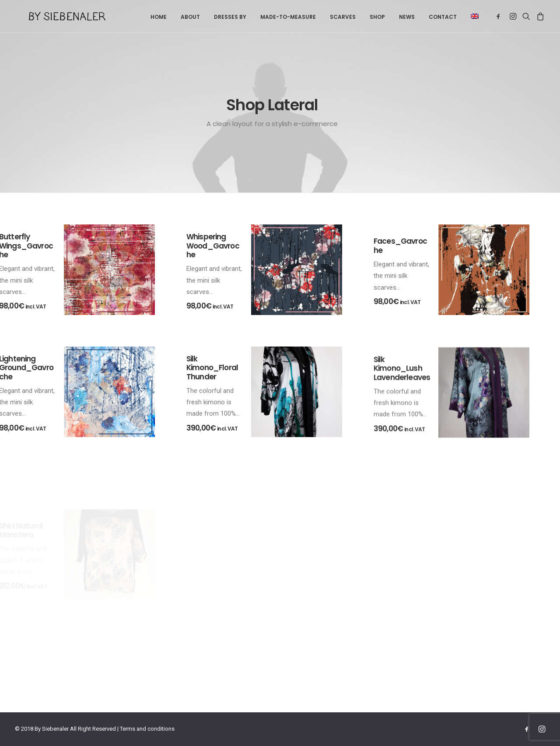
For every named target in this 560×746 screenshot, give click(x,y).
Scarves (343, 17)
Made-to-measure (288, 17)
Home (159, 17)
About (190, 17)
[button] (472, 16)
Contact (443, 17)
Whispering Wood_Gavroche (213, 246)
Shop (377, 17)
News (407, 17)
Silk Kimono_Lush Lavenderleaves (402, 402)
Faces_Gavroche (400, 245)
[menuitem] (159, 17)
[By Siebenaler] (53, 16)
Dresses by (230, 17)
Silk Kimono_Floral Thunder (212, 377)
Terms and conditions (147, 729)
